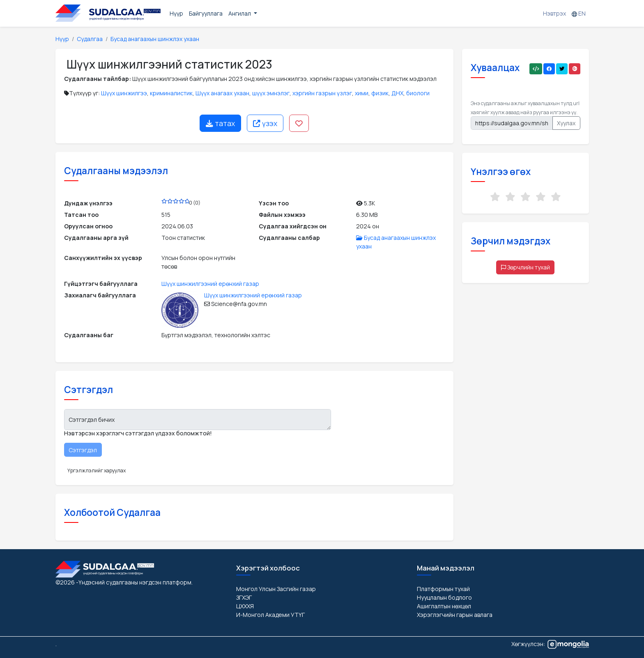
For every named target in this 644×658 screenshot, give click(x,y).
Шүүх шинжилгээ (124, 93)
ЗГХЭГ (244, 597)
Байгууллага (206, 13)
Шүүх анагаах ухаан (222, 93)
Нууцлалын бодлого (444, 597)
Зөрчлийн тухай (526, 267)
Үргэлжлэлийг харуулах (97, 470)
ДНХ (397, 93)
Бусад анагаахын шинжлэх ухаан (155, 39)
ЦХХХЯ (245, 606)
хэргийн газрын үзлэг (322, 93)
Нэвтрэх (554, 13)
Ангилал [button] (240, 13)
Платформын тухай (443, 589)
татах (220, 123)
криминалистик (171, 93)
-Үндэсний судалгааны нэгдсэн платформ (134, 582)
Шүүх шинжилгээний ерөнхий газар (210, 284)
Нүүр (176, 13)
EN (579, 13)
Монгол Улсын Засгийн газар (276, 589)
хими (362, 93)
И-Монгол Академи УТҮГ (270, 615)
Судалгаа (90, 39)
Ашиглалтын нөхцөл (444, 606)
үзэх (265, 123)
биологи (418, 93)
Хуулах (566, 123)
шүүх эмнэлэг (271, 93)
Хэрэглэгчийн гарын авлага (455, 615)
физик (380, 93)
